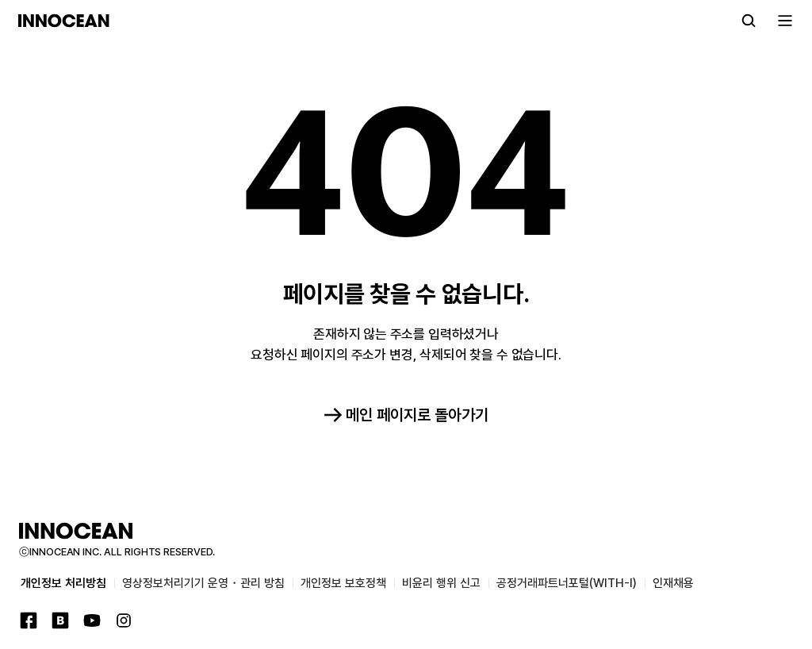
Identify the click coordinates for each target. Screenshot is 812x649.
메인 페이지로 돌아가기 (406, 415)
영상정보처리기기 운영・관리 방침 (203, 583)
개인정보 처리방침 (63, 583)
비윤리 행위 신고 (441, 583)
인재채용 (673, 583)
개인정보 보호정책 (343, 583)
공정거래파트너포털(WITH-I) (567, 583)
